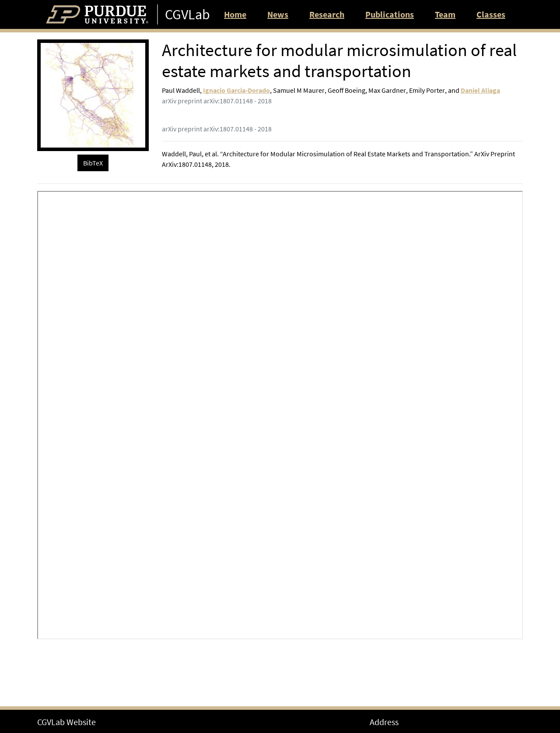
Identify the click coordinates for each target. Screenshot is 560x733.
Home (235, 14)
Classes (491, 14)
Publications (390, 14)
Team (445, 14)
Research (327, 14)
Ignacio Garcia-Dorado (236, 90)
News (278, 14)
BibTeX (93, 163)
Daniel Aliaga (480, 90)
